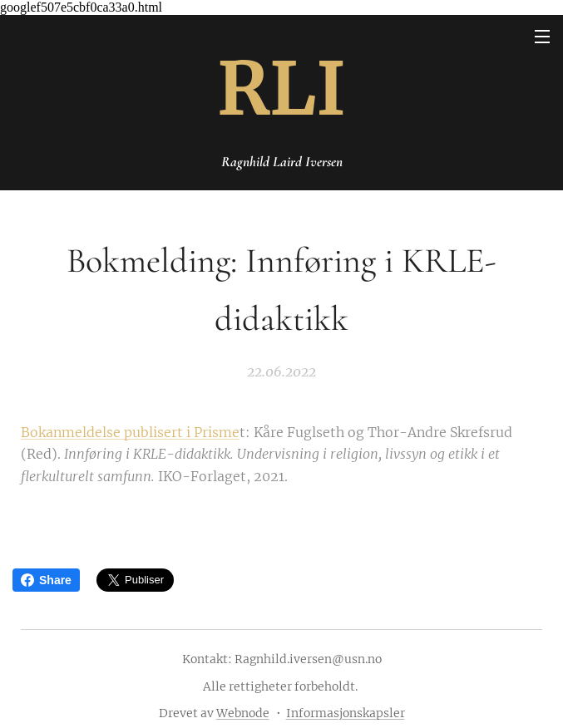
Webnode (243, 713)
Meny (542, 37)
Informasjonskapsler (346, 713)
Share (46, 580)
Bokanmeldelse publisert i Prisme (130, 432)
